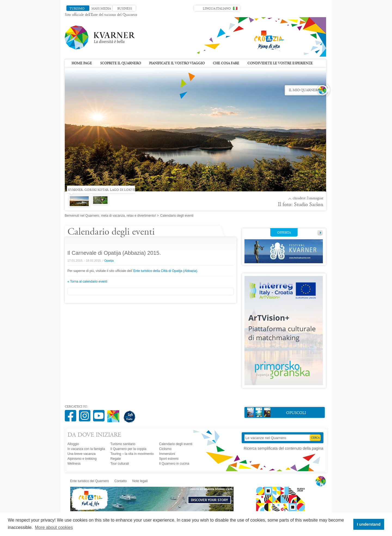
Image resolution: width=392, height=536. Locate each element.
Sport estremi (169, 459)
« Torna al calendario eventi (88, 281)
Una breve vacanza (82, 454)
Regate (116, 459)
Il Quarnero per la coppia (128, 449)
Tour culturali (120, 464)
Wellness (74, 464)
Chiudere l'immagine (308, 198)
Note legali (140, 481)
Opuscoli (277, 412)
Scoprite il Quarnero (121, 63)
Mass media (101, 9)
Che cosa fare (226, 63)
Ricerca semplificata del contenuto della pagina (284, 448)
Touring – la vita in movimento (132, 454)
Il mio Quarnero (304, 90)
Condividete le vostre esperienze (280, 63)
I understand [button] (369, 524)
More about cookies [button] (54, 527)
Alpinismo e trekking (82, 459)
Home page (82, 63)
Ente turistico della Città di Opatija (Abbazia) (165, 271)
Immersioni (167, 454)
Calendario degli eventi (176, 444)
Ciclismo (165, 449)
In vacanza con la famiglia (86, 449)
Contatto (120, 481)
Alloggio (73, 444)
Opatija (109, 261)
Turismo (77, 9)
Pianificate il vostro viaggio (177, 63)
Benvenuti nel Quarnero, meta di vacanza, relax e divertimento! (111, 216)
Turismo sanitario (123, 444)
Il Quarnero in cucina (174, 464)
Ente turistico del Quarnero (90, 481)
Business (125, 9)
